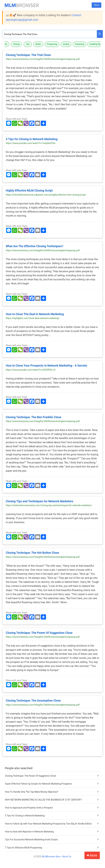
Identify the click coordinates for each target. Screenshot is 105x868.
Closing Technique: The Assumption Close (33, 700)
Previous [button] (2, 44)
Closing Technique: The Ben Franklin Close (34, 417)
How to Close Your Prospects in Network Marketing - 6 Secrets (46, 365)
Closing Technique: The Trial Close (28, 55)
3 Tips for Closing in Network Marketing (32, 139)
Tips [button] (28, 44)
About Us (67, 857)
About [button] (96, 5)
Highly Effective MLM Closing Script (29, 190)
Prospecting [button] (52, 44)
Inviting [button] (66, 44)
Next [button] (103, 44)
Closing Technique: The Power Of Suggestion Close (39, 633)
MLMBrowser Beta (51, 857)
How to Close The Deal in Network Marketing (35, 314)
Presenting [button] (80, 44)
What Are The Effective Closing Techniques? (34, 246)
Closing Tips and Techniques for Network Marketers (40, 501)
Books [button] (38, 44)
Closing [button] (16, 44)
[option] (53, 44)
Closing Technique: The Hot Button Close (32, 553)
